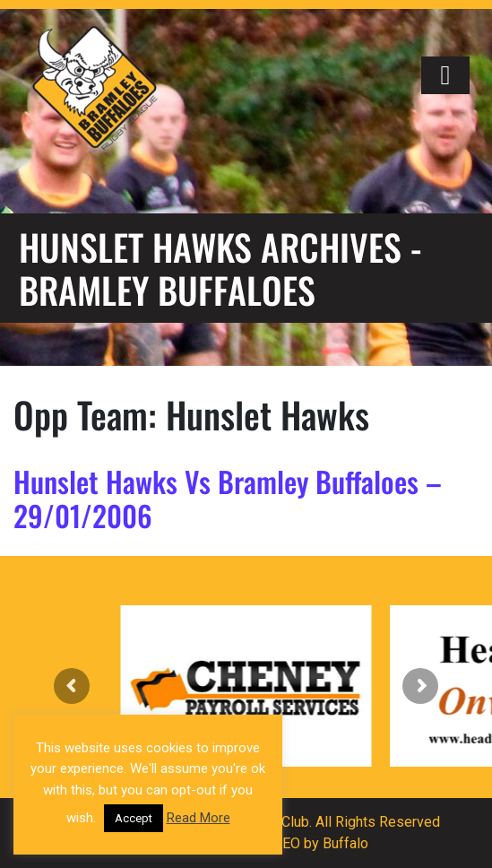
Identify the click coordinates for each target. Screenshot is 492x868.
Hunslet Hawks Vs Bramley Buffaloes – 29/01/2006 (228, 498)
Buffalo (345, 843)
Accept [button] (134, 818)
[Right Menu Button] (445, 75)
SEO (287, 843)
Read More (199, 818)
